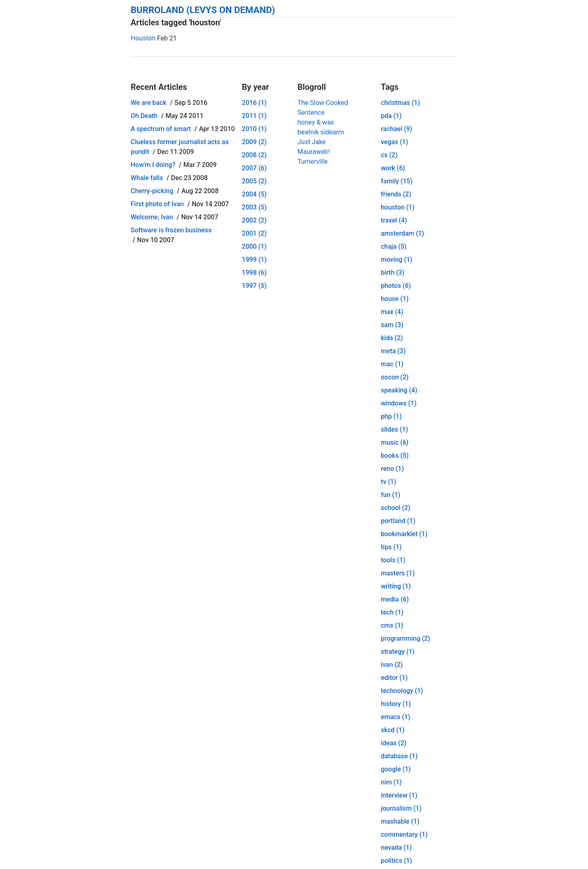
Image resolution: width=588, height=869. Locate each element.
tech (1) (392, 612)
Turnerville (312, 162)
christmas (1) (401, 103)
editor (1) (394, 678)
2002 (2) (254, 220)
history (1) (396, 704)
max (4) (392, 312)
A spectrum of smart (161, 129)
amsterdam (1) (403, 233)
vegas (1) (395, 142)
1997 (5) (254, 286)
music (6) (395, 442)
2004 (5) (254, 194)
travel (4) (394, 220)
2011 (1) (254, 116)
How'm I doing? (153, 165)
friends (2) (396, 194)
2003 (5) (254, 207)
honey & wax (315, 122)
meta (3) (393, 351)
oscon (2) (395, 377)
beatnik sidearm (321, 132)
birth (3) (393, 273)
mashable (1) (400, 821)
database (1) (399, 756)
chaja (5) (394, 246)
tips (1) (391, 547)
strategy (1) (398, 652)
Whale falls (147, 178)
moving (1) (397, 260)
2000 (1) (254, 246)
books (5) (395, 456)
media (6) (395, 599)
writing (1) (396, 586)
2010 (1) (254, 129)
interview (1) (399, 795)
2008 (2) (254, 155)
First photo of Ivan (157, 204)
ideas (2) (394, 743)
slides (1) (394, 429)
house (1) (395, 299)
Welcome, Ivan (152, 217)
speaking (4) (399, 390)
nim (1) (391, 782)
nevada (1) (396, 848)
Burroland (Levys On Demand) (203, 10)
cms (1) (392, 625)
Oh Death (144, 116)
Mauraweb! (313, 152)
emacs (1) (396, 717)
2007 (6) (254, 168)
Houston (143, 38)
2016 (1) (254, 103)
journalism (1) (401, 808)
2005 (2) (254, 181)
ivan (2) (392, 665)
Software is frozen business (171, 230)
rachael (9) (397, 129)
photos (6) (396, 286)
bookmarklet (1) (404, 534)
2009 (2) (254, 142)
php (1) (391, 416)
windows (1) (399, 403)
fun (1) (391, 495)
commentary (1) (404, 834)
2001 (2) (254, 233)
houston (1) (398, 207)
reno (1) (392, 469)
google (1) (396, 769)
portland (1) (398, 521)
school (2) (396, 508)
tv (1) (389, 482)
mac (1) (392, 364)
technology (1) (402, 691)
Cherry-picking (152, 191)
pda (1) (391, 116)
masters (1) (398, 573)
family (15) (397, 181)
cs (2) (389, 155)
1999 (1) (254, 260)
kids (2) (392, 338)
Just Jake (311, 142)
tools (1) (393, 560)
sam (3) (392, 325)
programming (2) (406, 638)
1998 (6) (254, 273)
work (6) (393, 168)
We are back (148, 103)
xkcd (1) (393, 730)
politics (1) (396, 861)
